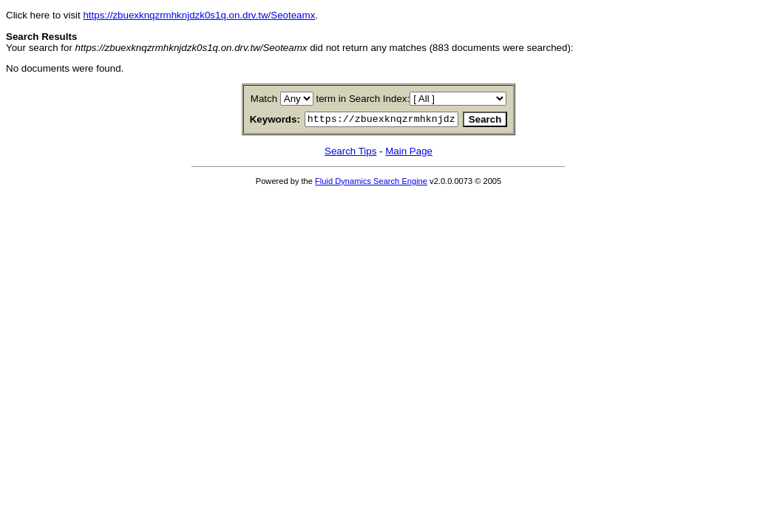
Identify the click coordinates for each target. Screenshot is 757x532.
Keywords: (257, 121)
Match (264, 99)
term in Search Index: (363, 99)
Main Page (409, 153)
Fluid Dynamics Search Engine (371, 183)
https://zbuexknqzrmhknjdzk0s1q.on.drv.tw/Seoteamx (199, 15)
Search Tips (350, 153)
